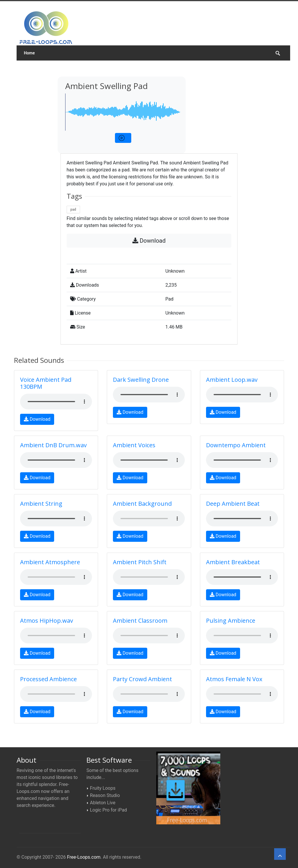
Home (29, 53)
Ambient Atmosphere (50, 562)
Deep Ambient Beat (233, 504)
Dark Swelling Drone (141, 380)
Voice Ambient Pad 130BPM (46, 383)
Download (149, 241)
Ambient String (41, 504)
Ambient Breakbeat (233, 562)
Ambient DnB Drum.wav (53, 445)
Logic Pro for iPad (108, 810)
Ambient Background (142, 504)
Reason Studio (105, 795)
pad (73, 210)
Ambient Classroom (140, 621)
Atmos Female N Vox (234, 679)
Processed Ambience (48, 679)
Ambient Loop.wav (232, 380)
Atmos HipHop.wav (47, 621)
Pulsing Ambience (231, 621)
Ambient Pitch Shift (140, 562)
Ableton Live (103, 803)
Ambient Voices (134, 445)
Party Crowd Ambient (142, 679)
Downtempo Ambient (236, 445)
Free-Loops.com (84, 857)
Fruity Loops (103, 788)
